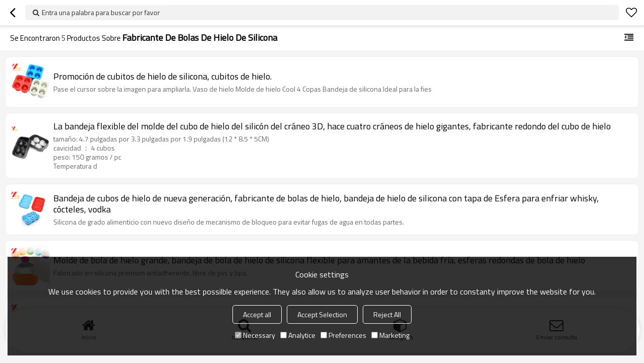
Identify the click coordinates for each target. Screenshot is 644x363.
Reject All (387, 314)
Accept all (257, 314)
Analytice (298, 335)
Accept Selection (322, 314)
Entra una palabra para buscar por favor (101, 12)
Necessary (255, 335)
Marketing (390, 335)
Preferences (343, 335)
